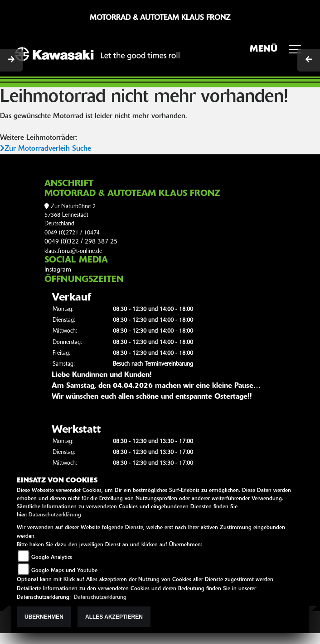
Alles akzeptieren (114, 617)
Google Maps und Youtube (64, 571)
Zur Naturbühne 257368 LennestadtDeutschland (70, 215)
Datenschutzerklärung (55, 515)
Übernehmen (44, 617)
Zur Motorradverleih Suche (46, 149)
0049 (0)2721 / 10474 (72, 233)
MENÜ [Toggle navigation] (279, 52)
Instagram (58, 270)
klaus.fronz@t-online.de (73, 251)
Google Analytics (52, 558)
